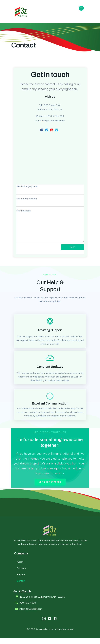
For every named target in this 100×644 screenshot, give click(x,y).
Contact (21, 586)
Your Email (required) (50, 202)
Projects (21, 580)
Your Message (50, 228)
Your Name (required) (50, 190)
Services (21, 574)
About (20, 568)
